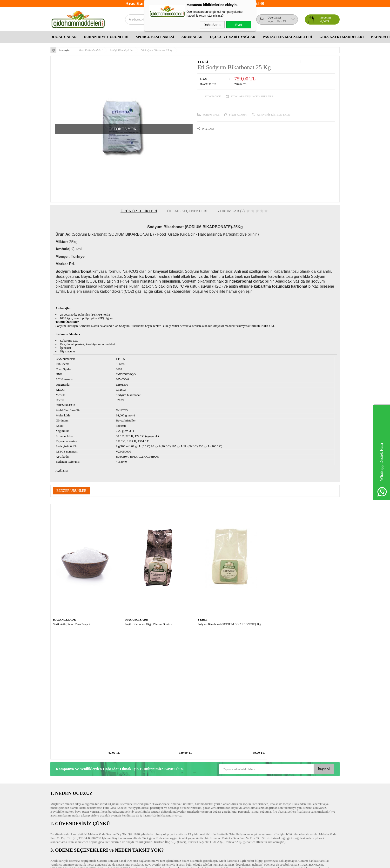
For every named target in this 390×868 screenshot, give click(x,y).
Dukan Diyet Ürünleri (106, 37)
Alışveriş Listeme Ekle (273, 115)
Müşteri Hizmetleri (111, 789)
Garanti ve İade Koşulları (67, 794)
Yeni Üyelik (155, 779)
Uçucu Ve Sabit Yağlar (232, 37)
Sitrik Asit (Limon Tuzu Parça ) (71, 624)
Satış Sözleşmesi (61, 789)
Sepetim (104, 794)
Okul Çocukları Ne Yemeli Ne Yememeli (214, 781)
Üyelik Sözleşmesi (62, 784)
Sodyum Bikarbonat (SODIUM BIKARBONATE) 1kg (229, 624)
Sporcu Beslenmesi (155, 37)
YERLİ (203, 62)
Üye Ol (281, 21)
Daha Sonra (212, 25)
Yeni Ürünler (107, 784)
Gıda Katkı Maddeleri (342, 37)
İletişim (104, 798)
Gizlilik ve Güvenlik (64, 798)
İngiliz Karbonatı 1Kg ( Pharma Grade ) (148, 624)
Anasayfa (105, 779)
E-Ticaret (182, 862)
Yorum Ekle (211, 115)
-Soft (173, 862)
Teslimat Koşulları (62, 779)
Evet (239, 25)
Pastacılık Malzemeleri (288, 37)
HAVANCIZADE (64, 619)
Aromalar (192, 37)
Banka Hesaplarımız (112, 803)
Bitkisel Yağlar (205, 789)
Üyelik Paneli (156, 784)
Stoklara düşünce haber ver (252, 96)
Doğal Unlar (64, 37)
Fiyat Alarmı (238, 115)
